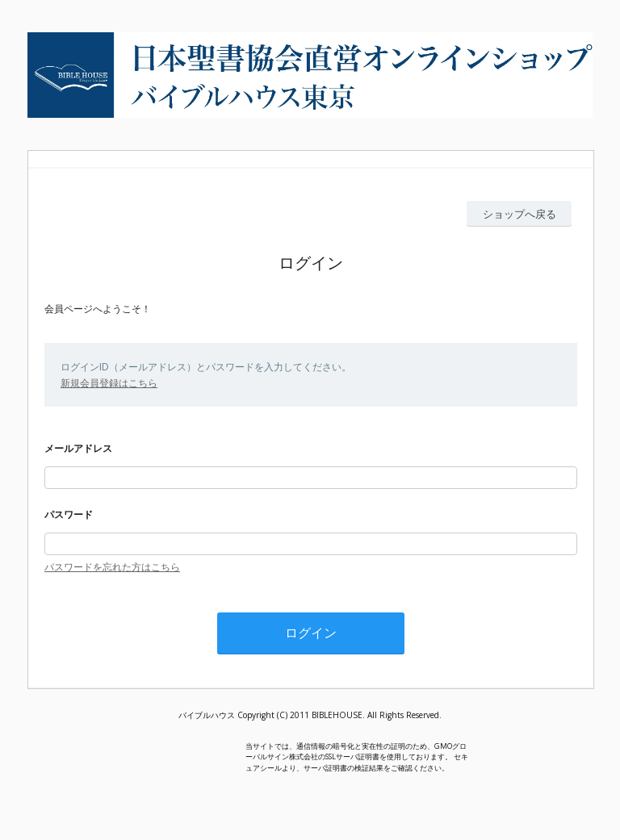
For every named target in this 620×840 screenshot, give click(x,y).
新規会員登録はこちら (109, 383)
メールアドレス (78, 448)
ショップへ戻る (519, 214)
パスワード (69, 514)
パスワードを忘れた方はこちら (112, 567)
